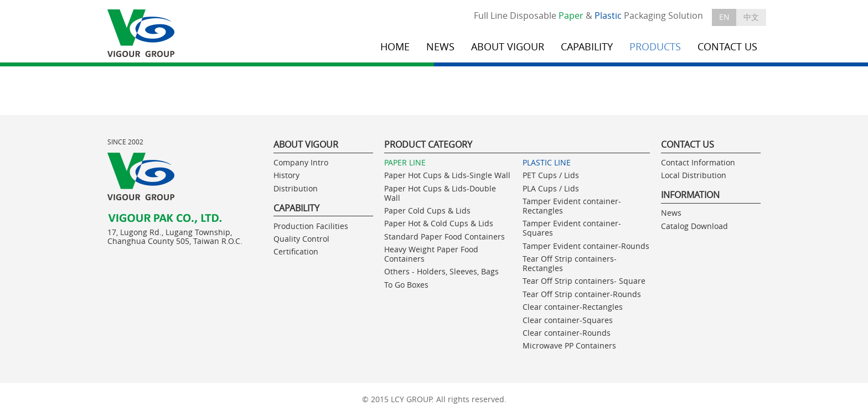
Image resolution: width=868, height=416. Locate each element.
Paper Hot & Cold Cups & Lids (439, 223)
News (671, 213)
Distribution (296, 188)
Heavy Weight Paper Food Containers (431, 254)
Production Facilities (311, 226)
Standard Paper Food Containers (445, 236)
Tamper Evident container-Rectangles (572, 206)
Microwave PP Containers (569, 345)
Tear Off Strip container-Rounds (582, 294)
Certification (296, 251)
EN (724, 17)
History (286, 175)
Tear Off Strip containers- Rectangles (570, 263)
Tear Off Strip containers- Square (584, 281)
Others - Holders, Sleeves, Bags (441, 271)
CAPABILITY (587, 47)
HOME (395, 47)
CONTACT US (727, 47)
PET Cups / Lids (551, 175)
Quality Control (301, 239)
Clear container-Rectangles (573, 307)
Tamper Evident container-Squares (572, 228)
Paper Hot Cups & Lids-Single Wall (447, 175)
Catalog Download (694, 226)
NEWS (440, 47)
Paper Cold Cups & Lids (427, 210)
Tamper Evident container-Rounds (586, 246)
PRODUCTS (655, 47)
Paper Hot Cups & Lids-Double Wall (440, 193)
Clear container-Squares (568, 320)
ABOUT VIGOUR (508, 47)
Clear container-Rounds (567, 333)
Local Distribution (694, 175)
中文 (751, 17)
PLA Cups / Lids (551, 188)
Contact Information (698, 162)
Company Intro (301, 162)
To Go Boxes (406, 285)
